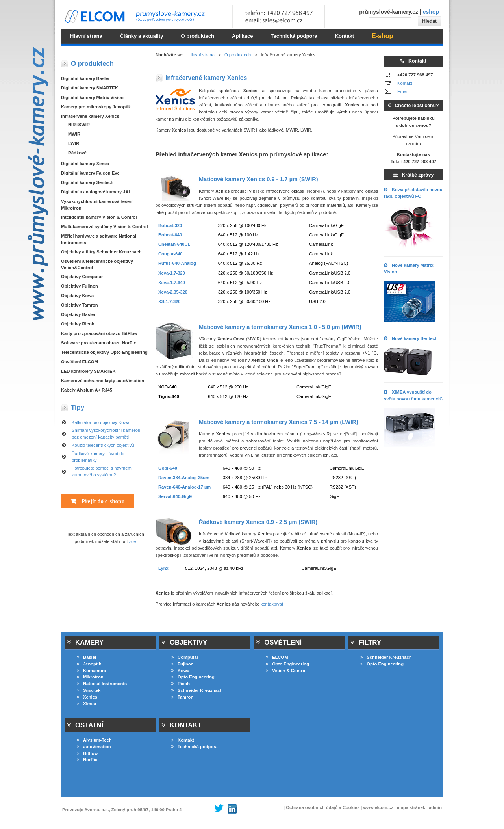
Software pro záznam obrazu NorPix (99, 343)
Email (403, 91)
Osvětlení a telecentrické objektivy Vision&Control (97, 265)
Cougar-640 (170, 254)
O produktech (238, 55)
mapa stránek (411, 807)
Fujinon (182, 664)
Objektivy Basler (78, 314)
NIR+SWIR (79, 125)
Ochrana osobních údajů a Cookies (323, 807)
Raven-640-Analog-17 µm (184, 487)
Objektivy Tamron (80, 305)
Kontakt (405, 83)
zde (133, 541)
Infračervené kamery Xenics (90, 116)
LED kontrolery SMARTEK (88, 371)
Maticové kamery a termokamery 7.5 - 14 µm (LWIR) (279, 422)
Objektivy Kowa (77, 296)
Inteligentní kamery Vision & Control (99, 217)
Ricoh (181, 684)
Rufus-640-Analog (177, 263)
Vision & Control (286, 671)
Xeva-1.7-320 (172, 273)
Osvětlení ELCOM (80, 362)
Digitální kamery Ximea (85, 164)
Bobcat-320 (170, 225)
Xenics (87, 697)
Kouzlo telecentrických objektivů (103, 445)
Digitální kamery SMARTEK (90, 88)
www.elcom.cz (378, 807)
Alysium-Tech (94, 740)
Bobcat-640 (170, 235)
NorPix (87, 760)
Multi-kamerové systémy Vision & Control (105, 227)
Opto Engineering (193, 677)
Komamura (91, 671)
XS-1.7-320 (170, 301)
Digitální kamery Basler (85, 78)
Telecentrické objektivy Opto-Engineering (104, 352)
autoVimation (94, 747)
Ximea (86, 704)
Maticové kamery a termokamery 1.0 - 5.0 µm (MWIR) (280, 327)
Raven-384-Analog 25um (184, 478)
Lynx (163, 568)
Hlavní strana (202, 55)
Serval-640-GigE (175, 496)
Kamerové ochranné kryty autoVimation (103, 381)
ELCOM (277, 657)
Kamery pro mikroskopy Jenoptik (96, 107)
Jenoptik (89, 664)
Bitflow (87, 753)
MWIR (74, 134)
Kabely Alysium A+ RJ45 (87, 390)
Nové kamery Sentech (411, 338)
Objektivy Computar (82, 277)
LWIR (74, 143)
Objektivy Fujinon (80, 286)
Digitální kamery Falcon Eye (90, 173)
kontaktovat (272, 604)
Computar (185, 657)
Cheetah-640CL (174, 244)
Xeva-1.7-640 (172, 283)
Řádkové (77, 153)
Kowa (180, 671)
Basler (87, 657)
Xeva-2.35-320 (173, 292)
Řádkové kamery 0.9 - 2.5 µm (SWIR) (258, 522)
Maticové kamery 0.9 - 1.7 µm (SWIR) (258, 179)
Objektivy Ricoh (78, 324)
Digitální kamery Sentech (87, 182)
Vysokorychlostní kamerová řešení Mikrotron (97, 205)
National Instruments (102, 684)
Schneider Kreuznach (197, 690)
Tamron (182, 697)
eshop (431, 12)
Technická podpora (195, 747)
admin (435, 807)
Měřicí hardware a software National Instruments (99, 239)
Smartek (89, 690)
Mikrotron (90, 677)
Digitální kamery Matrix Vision (92, 97)
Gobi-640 (168, 468)
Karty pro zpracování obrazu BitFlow (99, 333)
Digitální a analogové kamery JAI (95, 192)
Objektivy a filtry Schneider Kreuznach (101, 252)
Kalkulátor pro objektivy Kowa (101, 422)
